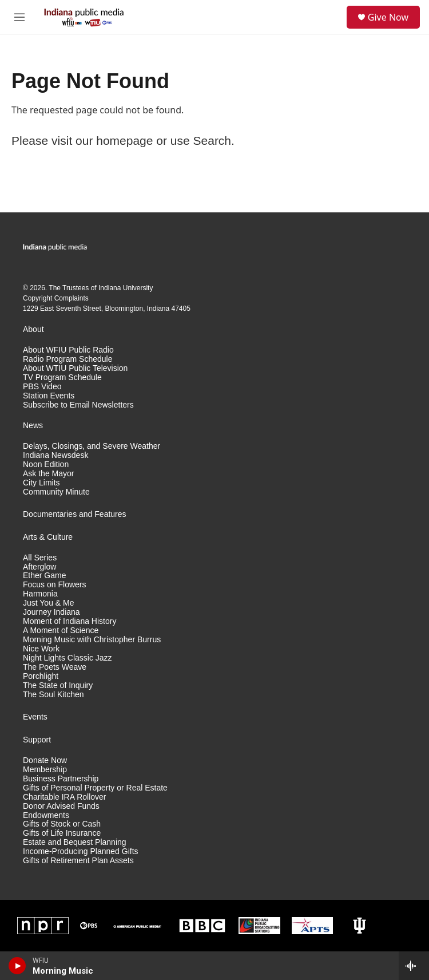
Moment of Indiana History (69, 621)
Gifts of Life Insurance (62, 833)
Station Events (49, 396)
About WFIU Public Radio (68, 350)
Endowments (46, 815)
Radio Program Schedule (67, 359)
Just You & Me (49, 603)
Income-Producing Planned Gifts (81, 851)
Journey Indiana (51, 612)
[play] (17, 966)
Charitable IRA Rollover (65, 797)
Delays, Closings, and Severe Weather (92, 446)
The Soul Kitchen (53, 695)
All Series (40, 558)
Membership (45, 770)
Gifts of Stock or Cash (62, 824)
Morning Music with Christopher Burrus (92, 640)
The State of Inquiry (58, 685)
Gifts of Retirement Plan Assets (78, 861)
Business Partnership (61, 779)
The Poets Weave (55, 667)
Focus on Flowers (54, 585)
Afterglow (39, 567)
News (33, 426)
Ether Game (44, 576)
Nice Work (41, 649)
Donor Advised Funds (61, 806)
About (33, 329)
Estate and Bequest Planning (75, 842)
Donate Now (45, 760)
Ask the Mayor (48, 474)
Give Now (388, 17)
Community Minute (56, 492)
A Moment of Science (61, 631)
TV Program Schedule (62, 378)
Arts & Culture (48, 537)
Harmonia (40, 594)
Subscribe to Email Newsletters (78, 405)
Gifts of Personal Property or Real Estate (95, 788)
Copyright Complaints (56, 298)
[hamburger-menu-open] (19, 17)
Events (35, 717)
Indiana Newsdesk (55, 455)
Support (37, 740)
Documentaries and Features (75, 514)
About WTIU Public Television (75, 368)
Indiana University (126, 288)
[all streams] (414, 966)
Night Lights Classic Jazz (67, 658)
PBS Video (42, 387)
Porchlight (41, 676)
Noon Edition (46, 465)
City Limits (41, 483)
